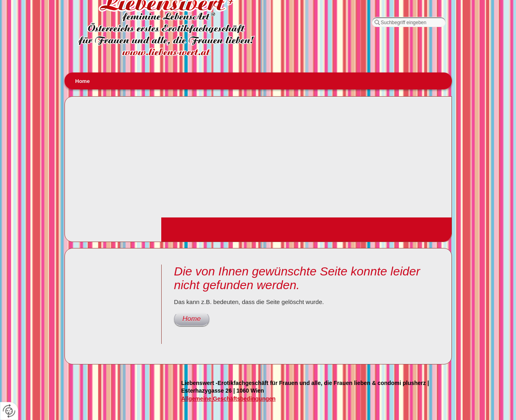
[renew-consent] (9, 411)
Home (83, 81)
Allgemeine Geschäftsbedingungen (229, 399)
